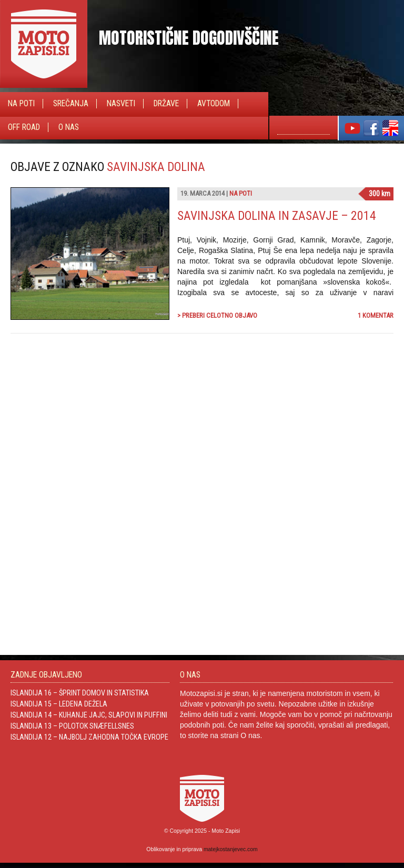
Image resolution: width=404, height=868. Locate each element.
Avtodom (214, 104)
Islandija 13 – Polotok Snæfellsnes (72, 726)
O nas (69, 127)
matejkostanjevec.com (231, 849)
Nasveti (121, 104)
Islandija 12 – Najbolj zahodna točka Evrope (89, 737)
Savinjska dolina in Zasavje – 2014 (277, 216)
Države (166, 104)
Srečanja (71, 104)
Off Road (24, 127)
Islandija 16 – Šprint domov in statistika (80, 693)
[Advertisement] (315, 455)
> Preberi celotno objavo (217, 315)
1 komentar (376, 315)
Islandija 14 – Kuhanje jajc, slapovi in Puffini (89, 715)
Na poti (21, 104)
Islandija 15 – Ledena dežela (59, 704)
